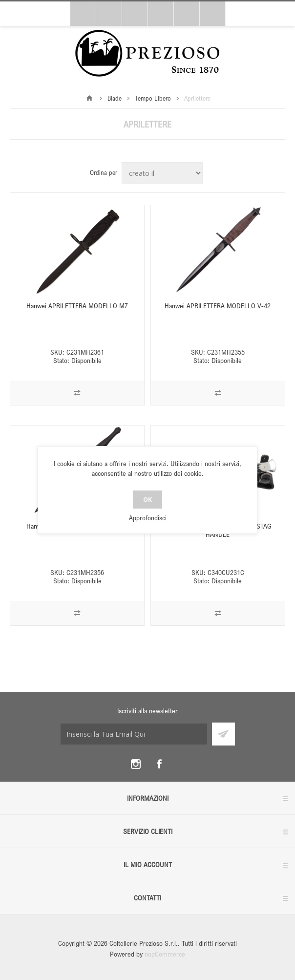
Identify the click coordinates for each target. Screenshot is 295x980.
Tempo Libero (153, 98)
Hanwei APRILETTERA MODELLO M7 (77, 306)
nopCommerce (165, 954)
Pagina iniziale (89, 98)
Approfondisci (148, 518)
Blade (115, 98)
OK (147, 500)
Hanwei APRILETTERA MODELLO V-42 (218, 306)
